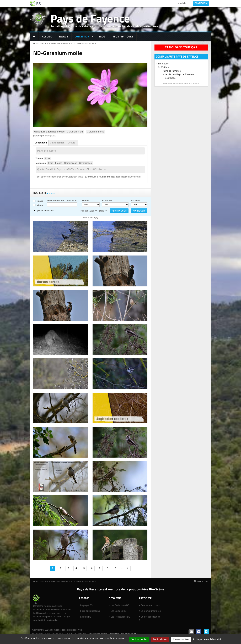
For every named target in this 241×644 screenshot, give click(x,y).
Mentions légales (129, 633)
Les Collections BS (120, 605)
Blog (102, 37)
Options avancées (45, 211)
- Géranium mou (58, 132)
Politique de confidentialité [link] (207, 639)
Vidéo (40, 205)
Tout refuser (160, 639)
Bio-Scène (163, 64)
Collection (82, 37)
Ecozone (136, 200)
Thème (85, 200)
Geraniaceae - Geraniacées (78, 163)
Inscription (182, 3)
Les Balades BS (119, 611)
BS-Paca (165, 67)
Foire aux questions (90, 611)
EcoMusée (170, 78)
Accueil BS (42, 44)
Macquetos (51, 136)
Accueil (47, 37)
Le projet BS (87, 605)
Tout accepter (139, 639)
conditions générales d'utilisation (103, 633)
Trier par (84, 211)
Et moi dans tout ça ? (181, 47)
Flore (48, 158)
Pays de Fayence (90, 18)
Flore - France (55, 163)
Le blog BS (86, 617)
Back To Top (202, 581)
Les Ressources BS (120, 617)
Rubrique (107, 200)
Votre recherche (55, 200)
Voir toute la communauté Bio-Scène (181, 84)
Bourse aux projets (150, 605)
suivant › (128, 568)
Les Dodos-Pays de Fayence (179, 74)
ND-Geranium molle (85, 44)
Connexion (201, 3)
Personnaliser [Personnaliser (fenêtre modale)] (181, 639)
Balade (63, 37)
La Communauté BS (151, 611)
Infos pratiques (122, 37)
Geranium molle (95, 132)
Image (40, 201)
